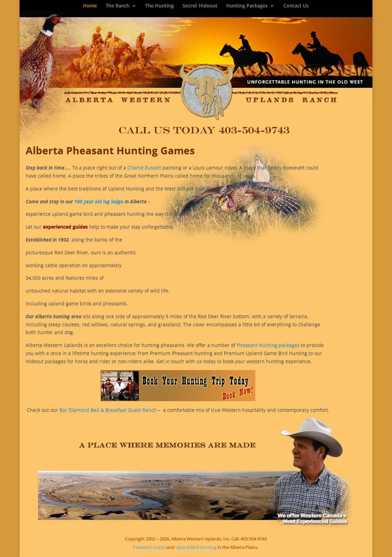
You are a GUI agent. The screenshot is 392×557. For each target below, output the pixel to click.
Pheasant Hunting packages (268, 345)
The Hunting (160, 6)
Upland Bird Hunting (196, 547)
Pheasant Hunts (149, 547)
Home (90, 6)
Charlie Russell (144, 167)
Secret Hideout (200, 6)
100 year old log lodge (99, 201)
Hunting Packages (247, 6)
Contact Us (296, 6)
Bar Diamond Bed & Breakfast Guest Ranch (109, 410)
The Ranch (118, 6)
